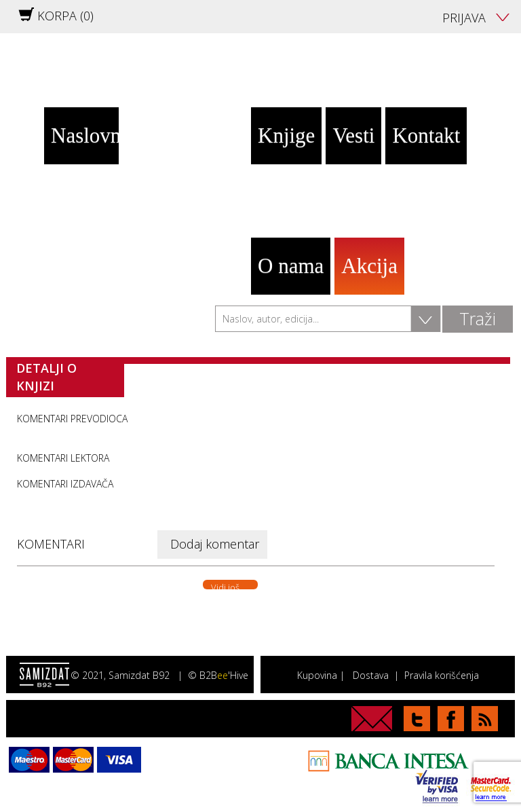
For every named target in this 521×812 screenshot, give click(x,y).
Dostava (371, 675)
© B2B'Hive (218, 675)
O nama (291, 266)
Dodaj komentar (215, 544)
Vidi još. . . (230, 585)
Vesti (353, 135)
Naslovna (85, 135)
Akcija (369, 266)
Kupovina (317, 675)
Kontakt (426, 135)
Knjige (286, 135)
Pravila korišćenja (442, 675)
